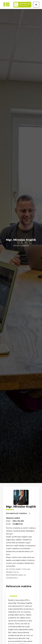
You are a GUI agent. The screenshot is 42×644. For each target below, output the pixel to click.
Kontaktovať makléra (18, 513)
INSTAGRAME (12, 575)
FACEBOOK (11, 578)
